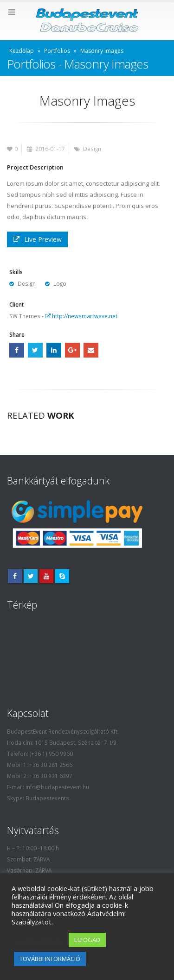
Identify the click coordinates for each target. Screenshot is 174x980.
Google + (72, 350)
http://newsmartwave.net (81, 316)
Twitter (35, 350)
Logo (60, 283)
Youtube (46, 576)
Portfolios (57, 51)
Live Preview (37, 239)
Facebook (17, 350)
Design (92, 149)
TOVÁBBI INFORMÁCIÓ (50, 959)
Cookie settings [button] (38, 940)
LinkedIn (54, 350)
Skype (62, 576)
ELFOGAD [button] (87, 940)
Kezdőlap (22, 51)
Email (91, 350)
